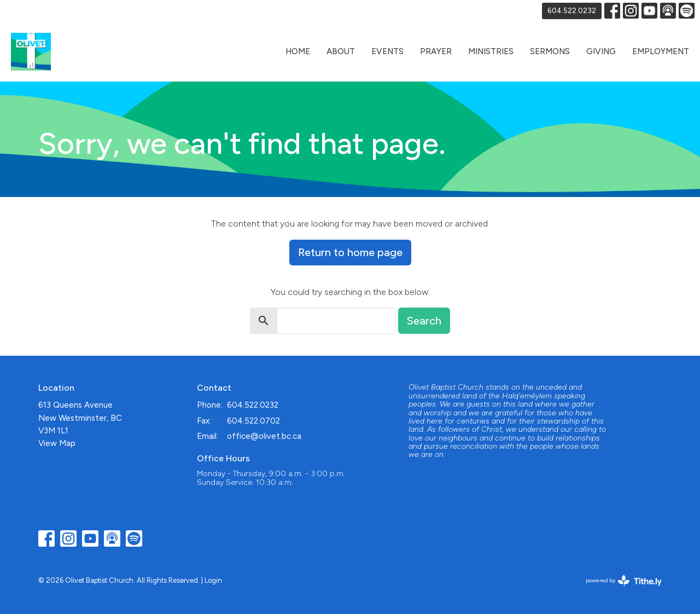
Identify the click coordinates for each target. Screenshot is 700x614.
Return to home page (350, 252)
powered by (624, 581)
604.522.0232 (572, 11)
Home (298, 51)
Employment (661, 51)
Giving (601, 51)
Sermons (550, 51)
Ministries (491, 51)
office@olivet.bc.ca (264, 436)
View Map (57, 443)
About (341, 51)
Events (387, 51)
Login (213, 580)
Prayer (436, 51)
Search (424, 321)
